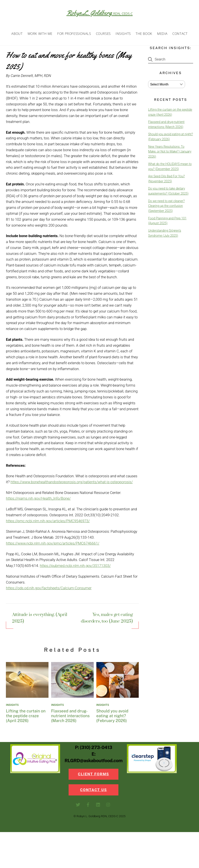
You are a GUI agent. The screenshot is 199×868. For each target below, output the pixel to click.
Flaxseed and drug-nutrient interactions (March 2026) (70, 717)
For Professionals (74, 35)
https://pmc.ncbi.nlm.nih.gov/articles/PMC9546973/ (48, 522)
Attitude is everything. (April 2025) (40, 620)
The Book (144, 35)
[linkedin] (98, 806)
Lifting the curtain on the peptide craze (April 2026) (26, 717)
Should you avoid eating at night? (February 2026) (112, 717)
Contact (180, 35)
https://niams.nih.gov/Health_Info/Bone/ (38, 500)
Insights (123, 35)
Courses (103, 35)
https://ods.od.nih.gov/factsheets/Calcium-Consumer (49, 589)
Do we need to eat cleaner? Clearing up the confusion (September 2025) (166, 207)
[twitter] (78, 806)
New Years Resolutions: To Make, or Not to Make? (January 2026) (170, 153)
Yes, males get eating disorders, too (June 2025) (107, 620)
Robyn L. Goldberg (99, 13)
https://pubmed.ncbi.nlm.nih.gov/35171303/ (75, 567)
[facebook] (88, 806)
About (17, 35)
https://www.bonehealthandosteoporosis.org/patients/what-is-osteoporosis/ (72, 483)
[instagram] (108, 806)
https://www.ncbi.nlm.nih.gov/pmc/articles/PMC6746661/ (53, 545)
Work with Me (40, 35)
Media (162, 35)
